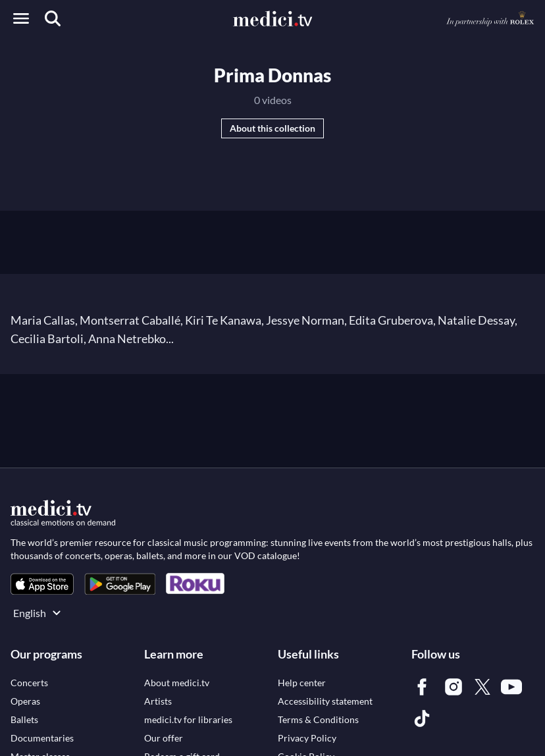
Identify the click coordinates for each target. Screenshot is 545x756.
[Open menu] (21, 18)
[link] (42, 584)
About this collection (272, 128)
